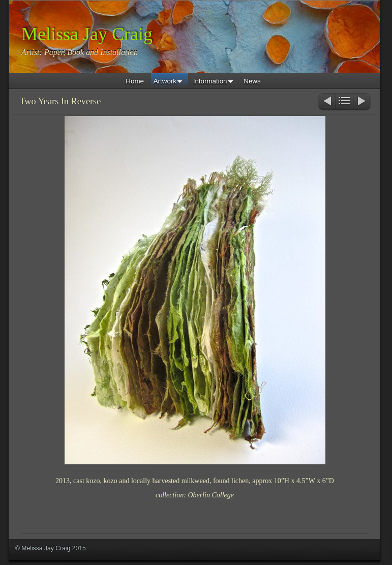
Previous (327, 102)
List (344, 102)
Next (362, 102)
